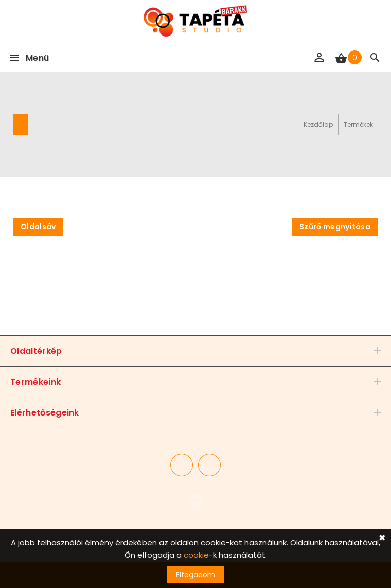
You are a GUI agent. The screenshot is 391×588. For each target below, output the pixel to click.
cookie (196, 555)
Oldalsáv (38, 227)
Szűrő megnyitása (335, 227)
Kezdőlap (318, 124)
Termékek (358, 124)
